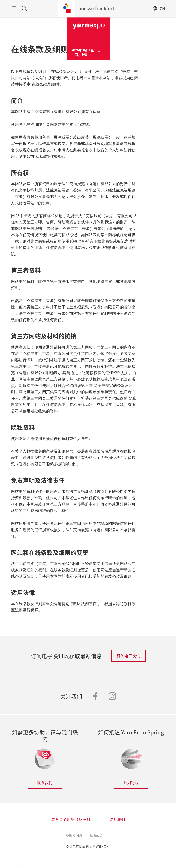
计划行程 (131, 783)
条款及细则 (74, 835)
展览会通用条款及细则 (71, 819)
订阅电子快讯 (128, 656)
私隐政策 (96, 835)
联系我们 (45, 783)
